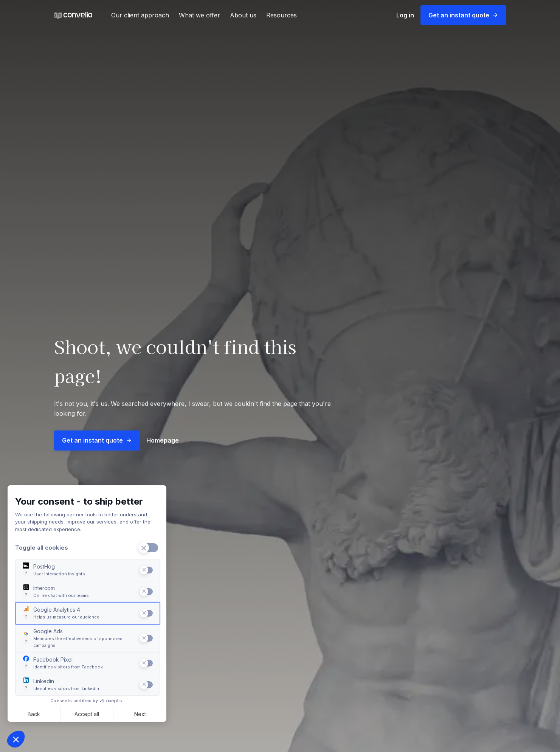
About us (243, 15)
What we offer (199, 15)
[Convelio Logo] (73, 15)
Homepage (163, 440)
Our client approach (140, 15)
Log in (405, 15)
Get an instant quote (463, 15)
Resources (282, 15)
